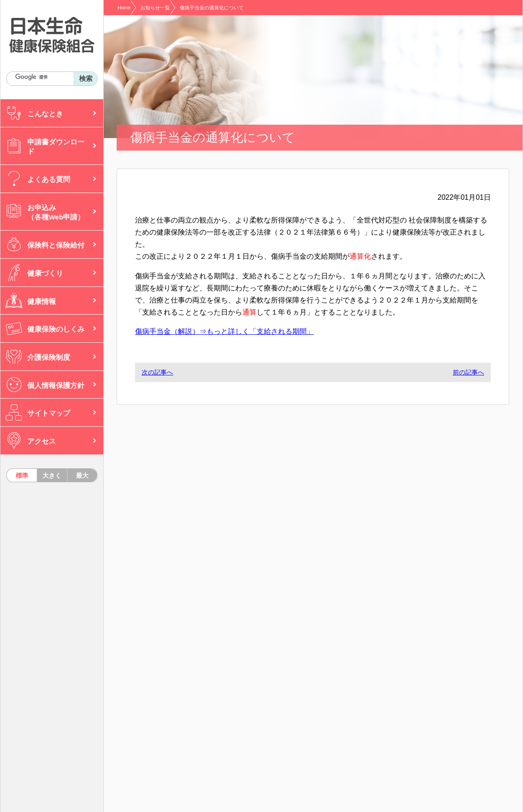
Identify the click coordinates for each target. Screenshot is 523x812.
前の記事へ (468, 372)
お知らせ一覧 (155, 8)
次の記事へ (157, 372)
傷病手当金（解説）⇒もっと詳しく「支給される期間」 (224, 331)
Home (124, 8)
